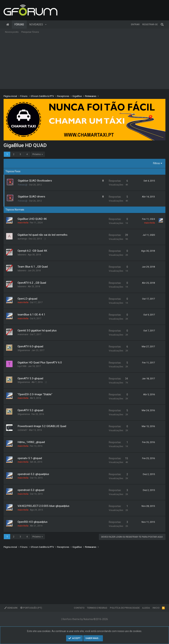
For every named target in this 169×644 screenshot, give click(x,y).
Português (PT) (31, 608)
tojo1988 (22, 366)
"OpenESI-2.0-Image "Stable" (35, 394)
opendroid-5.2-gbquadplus (33, 474)
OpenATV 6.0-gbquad (30, 346)
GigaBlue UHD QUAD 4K (32, 219)
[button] (46, 25)
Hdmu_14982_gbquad (31, 442)
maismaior (23, 334)
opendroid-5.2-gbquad (31, 490)
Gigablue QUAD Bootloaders (35, 181)
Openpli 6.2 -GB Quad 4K (32, 251)
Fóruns (19, 25)
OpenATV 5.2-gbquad (30, 410)
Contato (79, 608)
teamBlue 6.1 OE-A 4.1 (31, 315)
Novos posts (12, 32)
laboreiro (22, 255)
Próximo (37, 154)
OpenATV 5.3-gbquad (30, 378)
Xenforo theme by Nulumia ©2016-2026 (85, 619)
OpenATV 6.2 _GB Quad (32, 283)
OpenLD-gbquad (27, 299)
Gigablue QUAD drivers (32, 197)
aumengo (22, 239)
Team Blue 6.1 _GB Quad (33, 267)
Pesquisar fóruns (30, 32)
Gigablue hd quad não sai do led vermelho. (43, 235)
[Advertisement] (84, 62)
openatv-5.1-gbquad (30, 458)
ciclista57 (22, 430)
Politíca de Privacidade (125, 608)
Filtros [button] (156, 163)
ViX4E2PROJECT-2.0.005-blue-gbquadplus (43, 506)
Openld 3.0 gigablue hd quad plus (37, 330)
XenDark (11, 608)
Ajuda (146, 608)
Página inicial (8, 25)
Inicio (156, 608)
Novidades (36, 25)
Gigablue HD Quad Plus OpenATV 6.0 (40, 363)
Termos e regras (97, 608)
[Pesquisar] (162, 25)
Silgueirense (24, 350)
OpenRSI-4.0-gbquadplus (33, 522)
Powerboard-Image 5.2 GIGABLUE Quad (42, 426)
